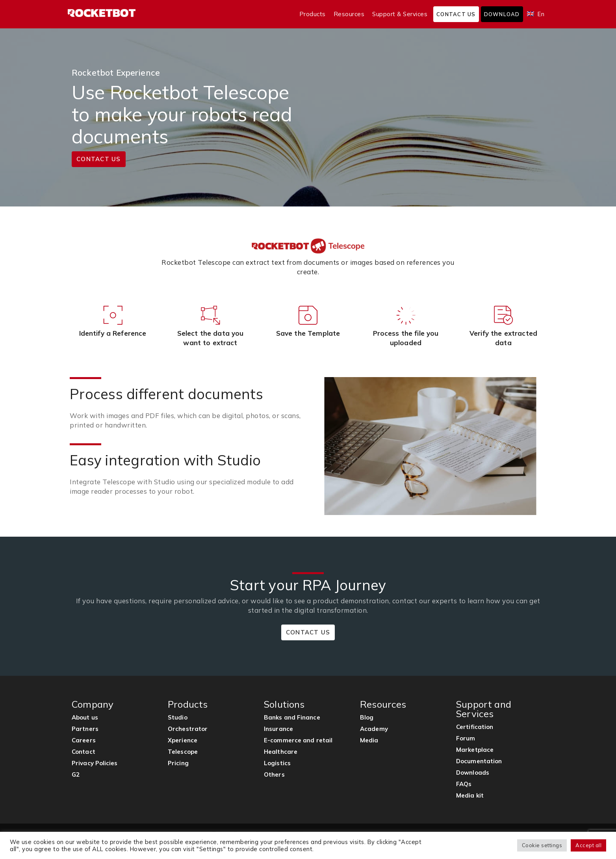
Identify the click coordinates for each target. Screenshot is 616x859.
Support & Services (400, 14)
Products (313, 14)
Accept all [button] (588, 845)
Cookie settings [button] (542, 845)
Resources (349, 14)
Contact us (456, 14)
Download (502, 14)
